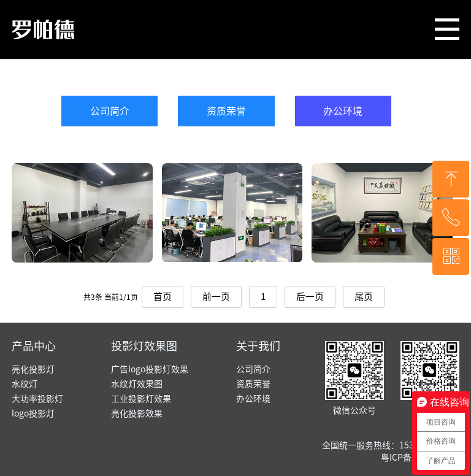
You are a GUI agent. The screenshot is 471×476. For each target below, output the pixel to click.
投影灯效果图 (144, 346)
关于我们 (258, 346)
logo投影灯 (33, 413)
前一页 (216, 297)
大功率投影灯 (37, 399)
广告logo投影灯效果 (150, 369)
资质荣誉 (226, 111)
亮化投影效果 (137, 413)
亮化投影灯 (33, 369)
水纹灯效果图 (137, 384)
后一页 (310, 297)
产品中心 (34, 346)
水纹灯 (25, 384)
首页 (163, 297)
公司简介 (110, 111)
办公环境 (343, 111)
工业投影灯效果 (141, 399)
